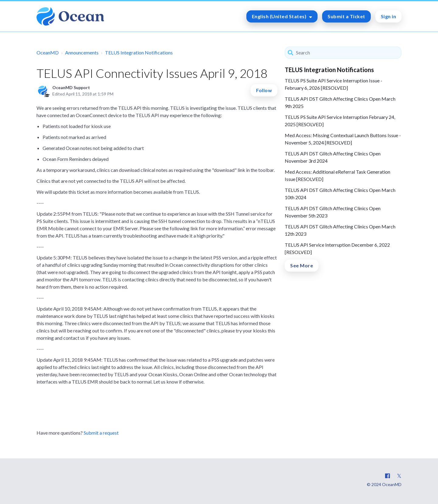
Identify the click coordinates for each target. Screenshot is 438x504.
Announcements (82, 52)
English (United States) (280, 16)
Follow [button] (264, 90)
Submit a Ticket (346, 16)
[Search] (343, 53)
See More (302, 265)
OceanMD (48, 52)
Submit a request (101, 433)
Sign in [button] (389, 16)
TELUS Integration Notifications (139, 52)
